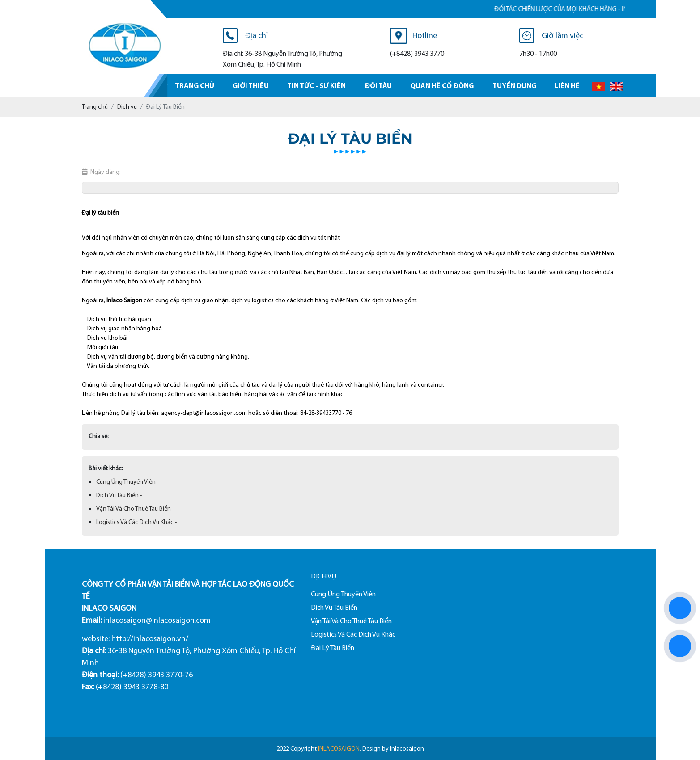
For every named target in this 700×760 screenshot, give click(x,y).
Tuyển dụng (514, 85)
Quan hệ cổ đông (442, 85)
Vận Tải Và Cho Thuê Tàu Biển (351, 621)
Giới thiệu (251, 85)
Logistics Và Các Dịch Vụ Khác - (136, 522)
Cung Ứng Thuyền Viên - (127, 482)
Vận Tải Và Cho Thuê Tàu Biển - (135, 509)
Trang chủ (195, 85)
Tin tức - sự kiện (316, 85)
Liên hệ (567, 85)
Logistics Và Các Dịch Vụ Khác (353, 634)
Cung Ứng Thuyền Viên (343, 594)
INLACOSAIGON (339, 749)
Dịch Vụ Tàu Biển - (119, 495)
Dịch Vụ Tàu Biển (334, 607)
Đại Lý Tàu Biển (333, 648)
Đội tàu (378, 85)
